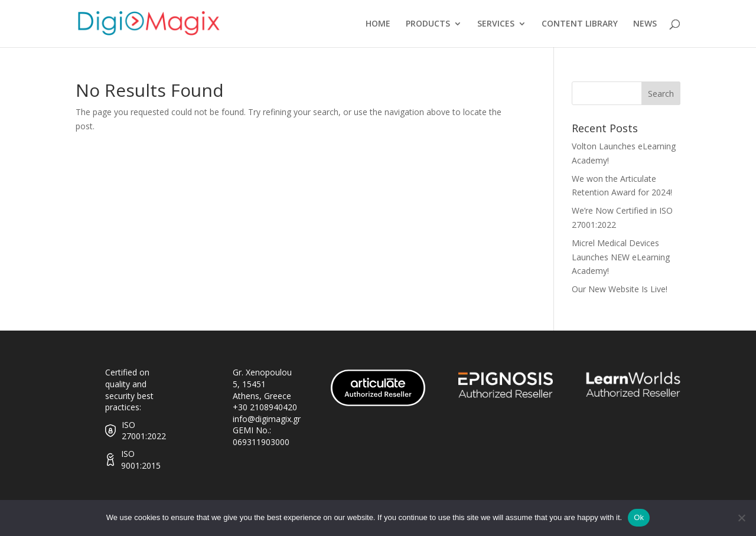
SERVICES (496, 24)
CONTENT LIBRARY (580, 24)
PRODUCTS (428, 24)
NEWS (645, 24)
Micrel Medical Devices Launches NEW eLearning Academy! (621, 257)
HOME (378, 24)
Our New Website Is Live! (620, 289)
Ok (639, 517)
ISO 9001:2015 (141, 460)
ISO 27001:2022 (144, 431)
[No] (741, 518)
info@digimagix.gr (267, 419)
